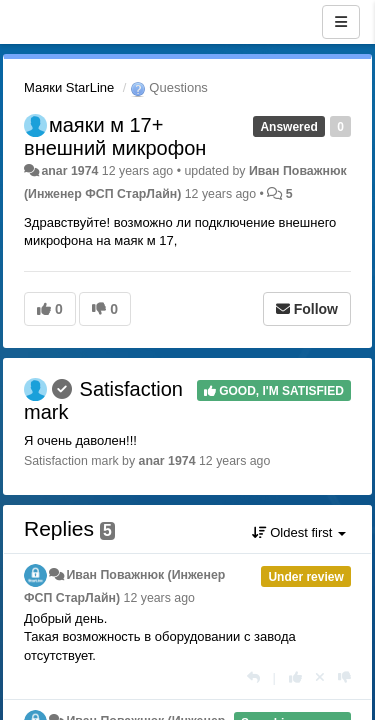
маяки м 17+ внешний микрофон (115, 136)
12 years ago (159, 598)
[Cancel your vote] (320, 677)
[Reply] (253, 677)
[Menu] (341, 22)
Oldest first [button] (299, 532)
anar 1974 (69, 171)
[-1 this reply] (344, 677)
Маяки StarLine (69, 87)
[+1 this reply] (295, 677)
